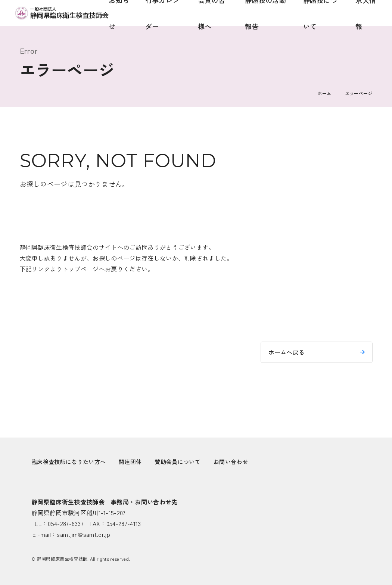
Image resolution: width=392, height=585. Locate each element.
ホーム (325, 93)
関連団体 (130, 462)
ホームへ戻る (287, 352)
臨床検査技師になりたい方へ (69, 462)
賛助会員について (178, 462)
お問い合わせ (231, 462)
